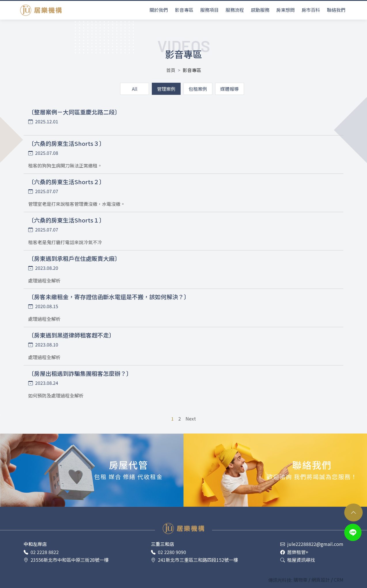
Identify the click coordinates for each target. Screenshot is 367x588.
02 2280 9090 (169, 552)
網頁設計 (321, 580)
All (135, 89)
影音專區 (184, 10)
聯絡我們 (336, 10)
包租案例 (198, 89)
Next (191, 419)
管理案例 (166, 89)
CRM (339, 580)
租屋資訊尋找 (298, 560)
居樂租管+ (294, 552)
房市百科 (311, 10)
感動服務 (260, 10)
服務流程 (235, 10)
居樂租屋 (41, 10)
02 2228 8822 (41, 552)
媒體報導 (230, 89)
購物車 (301, 580)
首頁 (171, 70)
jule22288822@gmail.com (312, 544)
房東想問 (285, 10)
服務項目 (209, 10)
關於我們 (159, 10)
